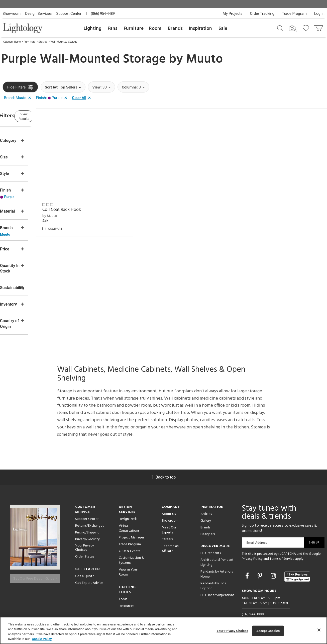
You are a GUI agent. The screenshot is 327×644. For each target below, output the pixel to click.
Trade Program (294, 14)
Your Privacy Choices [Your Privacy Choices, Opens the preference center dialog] (232, 631)
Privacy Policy (252, 551)
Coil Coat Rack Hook (91, 200)
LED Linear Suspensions (217, 587)
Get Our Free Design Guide (35, 567)
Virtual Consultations (129, 520)
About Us (169, 506)
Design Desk (128, 511)
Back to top (163, 469)
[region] (163, 630)
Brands (175, 29)
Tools (123, 591)
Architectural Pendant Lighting (217, 554)
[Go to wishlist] (307, 28)
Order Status (85, 549)
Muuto (204, 59)
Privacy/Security (87, 531)
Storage (43, 42)
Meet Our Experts (169, 522)
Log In (319, 14)
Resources (126, 598)
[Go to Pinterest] (261, 568)
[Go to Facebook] (248, 568)
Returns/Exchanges (89, 518)
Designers (208, 526)
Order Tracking (262, 14)
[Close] (319, 630)
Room (155, 29)
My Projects (233, 14)
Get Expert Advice (89, 575)
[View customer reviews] (297, 568)
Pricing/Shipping (87, 525)
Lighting (93, 29)
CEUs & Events (129, 543)
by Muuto (79, 206)
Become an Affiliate (170, 541)
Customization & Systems (131, 552)
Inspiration (200, 29)
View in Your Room (128, 564)
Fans (113, 29)
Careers (167, 531)
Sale (223, 29)
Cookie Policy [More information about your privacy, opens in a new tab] (42, 639)
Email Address (257, 535)
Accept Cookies (268, 631)
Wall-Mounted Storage (64, 42)
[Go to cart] (319, 27)
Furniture (134, 29)
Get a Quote (85, 568)
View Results (44, 116)
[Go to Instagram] (274, 568)
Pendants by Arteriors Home (217, 566)
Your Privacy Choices (85, 540)
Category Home (12, 42)
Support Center (69, 14)
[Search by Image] (293, 29)
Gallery (206, 513)
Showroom (12, 14)
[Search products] (280, 28)
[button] (18, 98)
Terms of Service (282, 551)
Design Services (38, 14)
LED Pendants (211, 545)
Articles (206, 506)
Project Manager (131, 530)
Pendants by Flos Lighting (213, 578)
